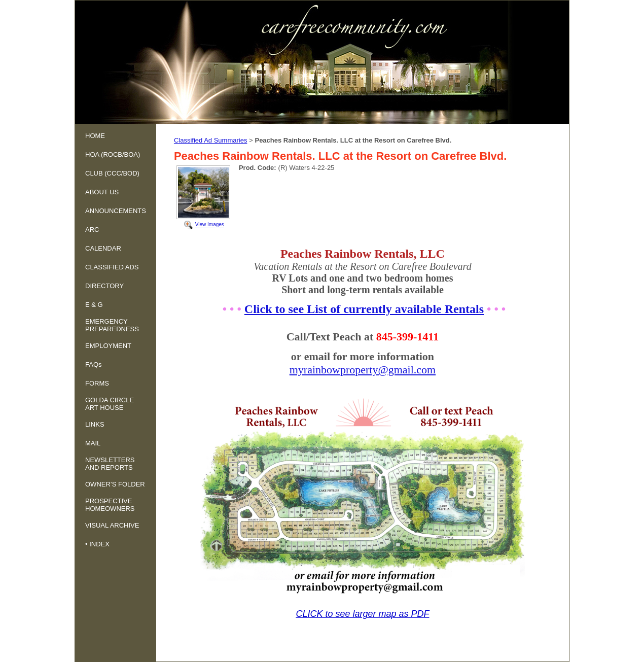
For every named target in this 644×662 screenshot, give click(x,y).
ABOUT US (102, 192)
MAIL (93, 443)
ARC (92, 230)
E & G (94, 305)
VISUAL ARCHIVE (112, 525)
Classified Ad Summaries (211, 140)
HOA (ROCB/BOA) (113, 154)
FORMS (97, 383)
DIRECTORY (104, 286)
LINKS (95, 424)
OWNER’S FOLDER (115, 484)
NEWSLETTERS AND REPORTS (110, 464)
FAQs (94, 364)
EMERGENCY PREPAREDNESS (112, 325)
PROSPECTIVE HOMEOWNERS (110, 505)
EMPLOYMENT (108, 346)
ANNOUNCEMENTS (116, 211)
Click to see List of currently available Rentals (364, 309)
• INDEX (97, 544)
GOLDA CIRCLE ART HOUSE (110, 404)
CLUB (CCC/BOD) (112, 173)
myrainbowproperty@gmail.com (363, 370)
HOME (95, 136)
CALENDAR (103, 248)
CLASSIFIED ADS (112, 267)
